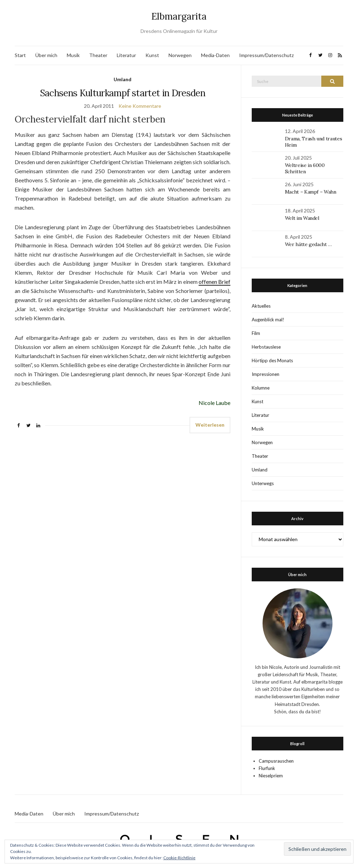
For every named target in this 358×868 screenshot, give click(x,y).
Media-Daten (215, 55)
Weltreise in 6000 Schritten (305, 168)
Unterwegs (263, 483)
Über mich (46, 55)
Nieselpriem (271, 776)
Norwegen (180, 55)
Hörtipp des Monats (272, 360)
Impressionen (266, 374)
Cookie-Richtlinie (179, 858)
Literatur (126, 55)
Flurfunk (267, 768)
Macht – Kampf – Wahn (311, 192)
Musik (73, 55)
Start (20, 55)
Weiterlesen (210, 425)
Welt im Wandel (303, 218)
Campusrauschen (276, 761)
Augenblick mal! (268, 320)
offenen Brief (214, 282)
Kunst (152, 55)
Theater (98, 55)
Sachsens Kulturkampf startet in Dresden (123, 93)
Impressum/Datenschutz (266, 55)
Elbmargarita (179, 16)
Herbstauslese (266, 347)
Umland (123, 79)
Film (256, 333)
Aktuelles (261, 306)
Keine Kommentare (140, 106)
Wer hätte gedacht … (308, 244)
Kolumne (261, 388)
